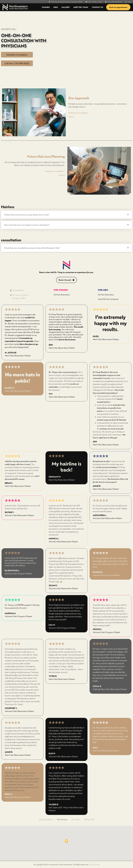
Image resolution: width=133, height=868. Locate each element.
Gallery (66, 7)
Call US (71, 117)
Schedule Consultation (17, 55)
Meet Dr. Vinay (81, 7)
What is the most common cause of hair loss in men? (27, 215)
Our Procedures (46, 820)
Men (56, 7)
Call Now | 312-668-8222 (17, 63)
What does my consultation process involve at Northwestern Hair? (32, 248)
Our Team (76, 820)
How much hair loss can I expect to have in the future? (27, 225)
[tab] (66, 215)
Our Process (62, 820)
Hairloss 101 (89, 820)
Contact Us (98, 7)
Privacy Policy (94, 865)
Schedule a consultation (78, 113)
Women (46, 7)
